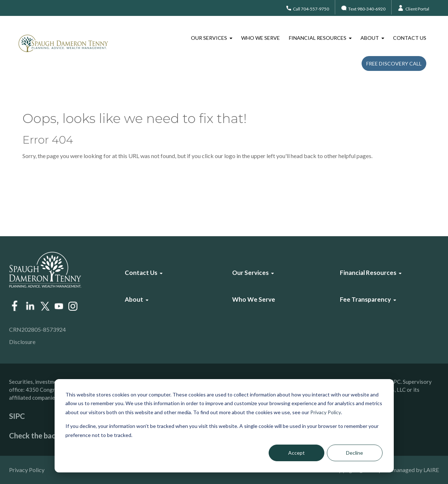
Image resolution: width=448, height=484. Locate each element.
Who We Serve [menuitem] (261, 38)
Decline (355, 453)
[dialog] (224, 426)
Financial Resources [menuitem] (318, 38)
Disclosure (22, 342)
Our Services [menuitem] (209, 38)
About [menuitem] (370, 38)
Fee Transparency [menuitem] (365, 299)
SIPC (17, 416)
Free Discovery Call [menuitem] (394, 63)
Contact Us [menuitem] (410, 38)
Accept (296, 453)
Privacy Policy (326, 412)
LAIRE (431, 470)
